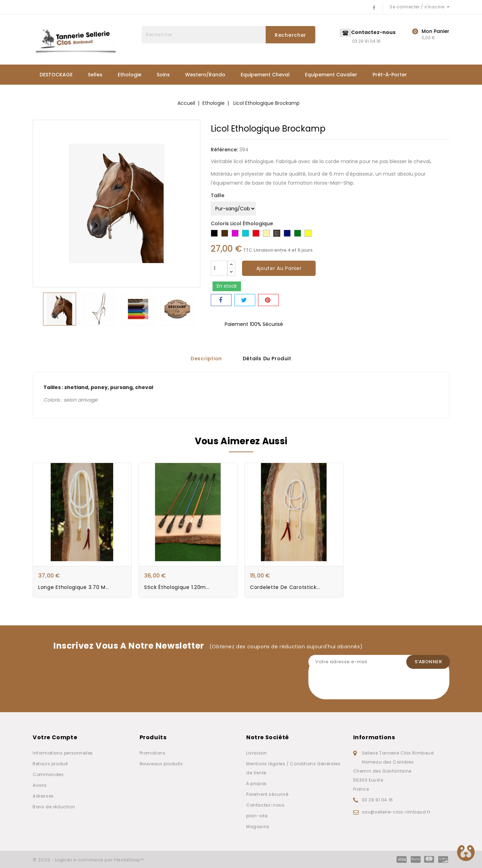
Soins (163, 75)
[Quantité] (219, 268)
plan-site (257, 816)
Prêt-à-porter (390, 75)
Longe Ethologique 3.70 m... (74, 588)
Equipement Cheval (265, 75)
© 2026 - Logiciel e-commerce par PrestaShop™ (88, 860)
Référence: (224, 150)
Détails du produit (267, 358)
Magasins (258, 827)
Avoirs (40, 785)
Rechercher (290, 35)
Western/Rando (205, 75)
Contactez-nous (265, 805)
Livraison (256, 753)
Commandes (48, 774)
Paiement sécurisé (267, 794)
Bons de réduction (54, 807)
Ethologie (130, 75)
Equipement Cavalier (331, 75)
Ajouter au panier (279, 268)
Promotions (153, 753)
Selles (95, 75)
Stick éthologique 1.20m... (177, 588)
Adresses (43, 796)
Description (206, 358)
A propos (256, 783)
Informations (374, 737)
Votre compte (55, 737)
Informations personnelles (63, 753)
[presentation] (361, 686)
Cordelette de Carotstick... (285, 588)
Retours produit (50, 764)
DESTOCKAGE (56, 75)
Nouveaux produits (161, 764)
